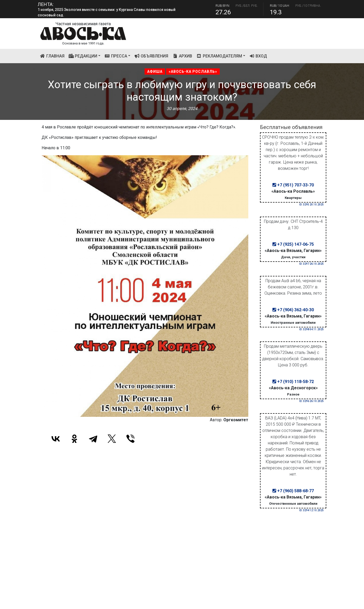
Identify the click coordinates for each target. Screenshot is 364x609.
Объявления (151, 56)
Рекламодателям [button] (219, 56)
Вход (258, 56)
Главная (53, 56)
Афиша (155, 72)
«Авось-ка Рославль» (193, 72)
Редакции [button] (83, 56)
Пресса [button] (116, 56)
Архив (182, 56)
